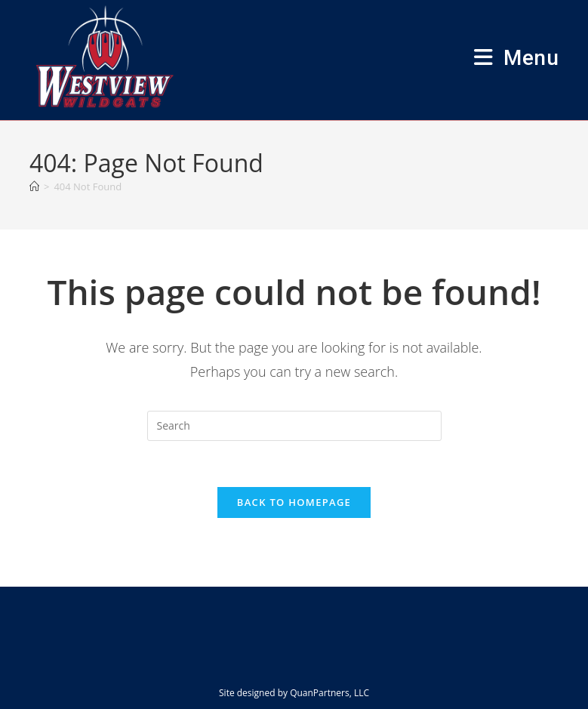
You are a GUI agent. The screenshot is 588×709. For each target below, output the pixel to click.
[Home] (34, 186)
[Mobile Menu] (516, 58)
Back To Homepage (294, 502)
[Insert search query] (294, 426)
